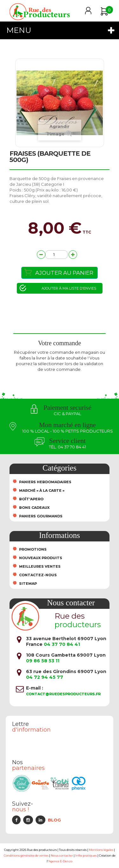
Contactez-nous (38, 575)
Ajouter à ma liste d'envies (69, 288)
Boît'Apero (31, 499)
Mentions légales (101, 850)
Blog (54, 820)
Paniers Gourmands (41, 516)
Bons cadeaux (34, 508)
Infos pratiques (86, 856)
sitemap (28, 584)
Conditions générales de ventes (26, 856)
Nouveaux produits (41, 558)
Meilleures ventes (40, 566)
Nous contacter (62, 856)
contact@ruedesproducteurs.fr (63, 694)
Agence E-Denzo (60, 861)
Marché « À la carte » (42, 490)
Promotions (33, 549)
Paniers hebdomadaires (45, 482)
